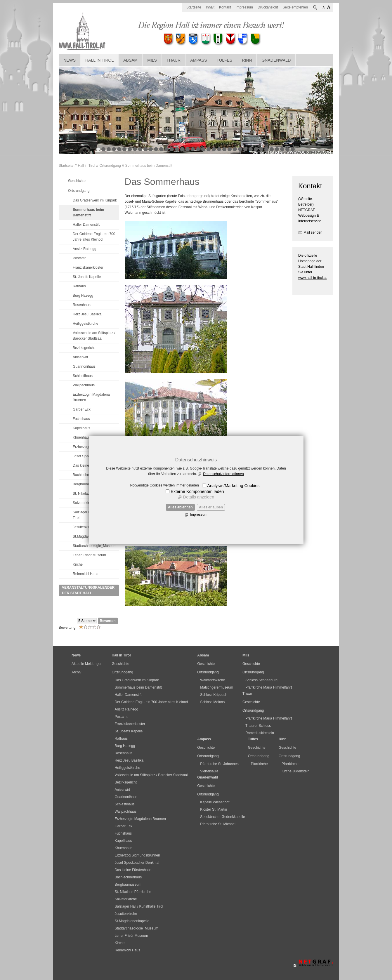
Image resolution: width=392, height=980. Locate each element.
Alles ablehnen (180, 507)
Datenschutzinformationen (223, 474)
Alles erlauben (211, 507)
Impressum (198, 515)
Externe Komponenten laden (197, 491)
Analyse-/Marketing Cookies (233, 486)
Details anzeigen (199, 497)
